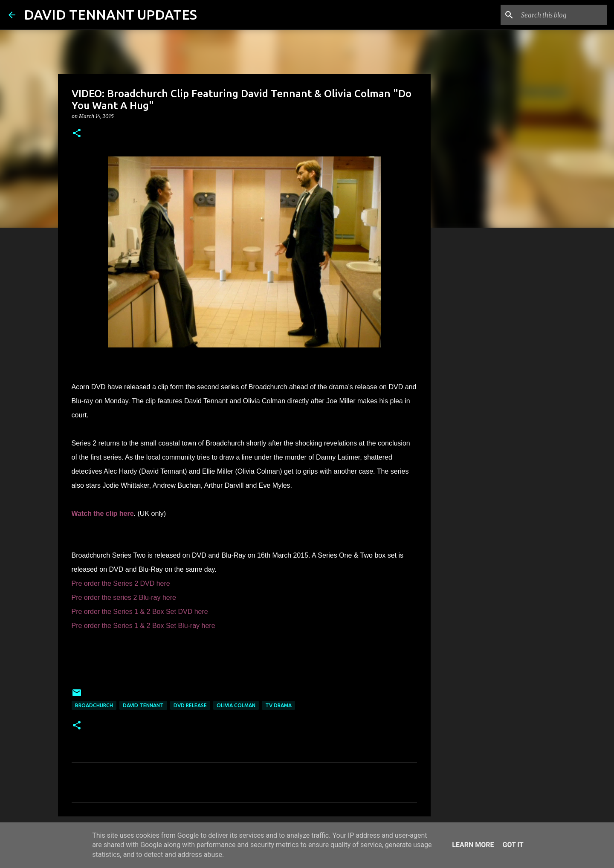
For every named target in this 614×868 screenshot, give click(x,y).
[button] (77, 134)
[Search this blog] (562, 15)
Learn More (473, 845)
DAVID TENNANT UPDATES (110, 14)
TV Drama (278, 705)
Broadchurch (94, 705)
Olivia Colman (236, 705)
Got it (513, 845)
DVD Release (190, 705)
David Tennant (143, 705)
